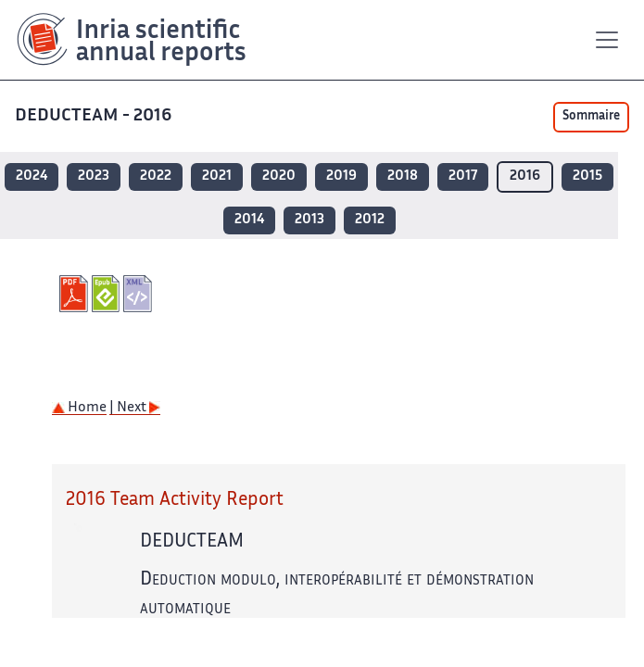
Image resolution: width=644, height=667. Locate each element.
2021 (217, 176)
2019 (341, 176)
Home (79, 408)
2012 (370, 220)
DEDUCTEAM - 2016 (95, 116)
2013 (309, 220)
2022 (156, 176)
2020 (279, 176)
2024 (32, 176)
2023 (94, 176)
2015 (587, 176)
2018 (403, 176)
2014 (249, 220)
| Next (135, 408)
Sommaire (591, 117)
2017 (463, 176)
